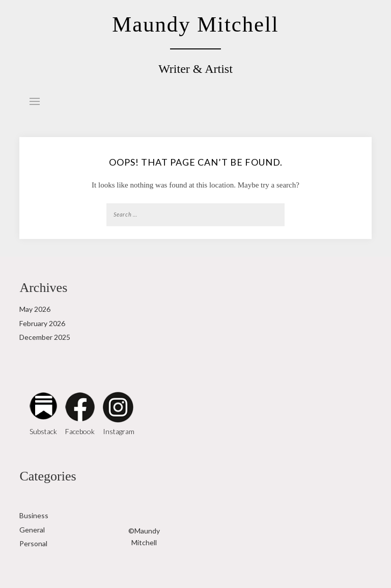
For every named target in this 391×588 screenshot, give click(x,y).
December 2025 (45, 337)
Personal (33, 543)
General (32, 530)
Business (34, 515)
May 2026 (35, 309)
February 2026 (42, 323)
